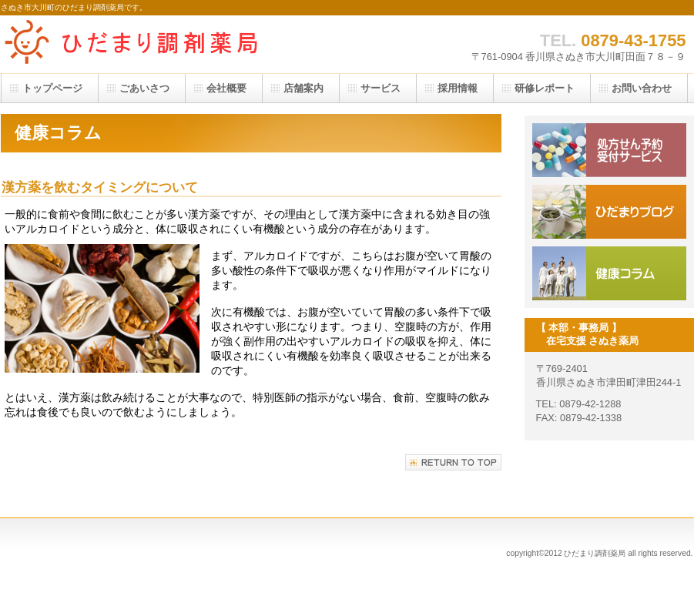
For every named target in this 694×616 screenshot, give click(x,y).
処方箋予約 (609, 150)
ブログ (609, 212)
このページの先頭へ (453, 462)
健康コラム (609, 273)
